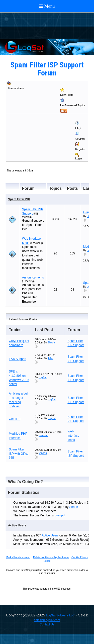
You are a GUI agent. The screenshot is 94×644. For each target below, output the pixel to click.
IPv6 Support (17, 359)
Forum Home (16, 88)
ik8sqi (51, 358)
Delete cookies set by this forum (51, 557)
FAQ (78, 128)
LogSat (43, 377)
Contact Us (47, 624)
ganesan (43, 435)
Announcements (33, 278)
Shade (51, 343)
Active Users (17, 525)
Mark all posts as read (18, 557)
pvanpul (60, 515)
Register (80, 149)
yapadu (43, 453)
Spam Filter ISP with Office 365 (19, 454)
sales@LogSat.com (47, 620)
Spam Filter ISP (19, 199)
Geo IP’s (15, 419)
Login (79, 158)
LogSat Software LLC (60, 615)
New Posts (67, 95)
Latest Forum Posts (23, 319)
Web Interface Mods (73, 436)
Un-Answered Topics (73, 105)
